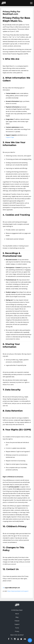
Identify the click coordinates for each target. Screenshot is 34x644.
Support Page (10, 137)
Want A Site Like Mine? (17, 635)
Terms (17, 628)
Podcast (17, 621)
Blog (17, 617)
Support (17, 624)
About (17, 614)
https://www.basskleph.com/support (18, 591)
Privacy (17, 631)
